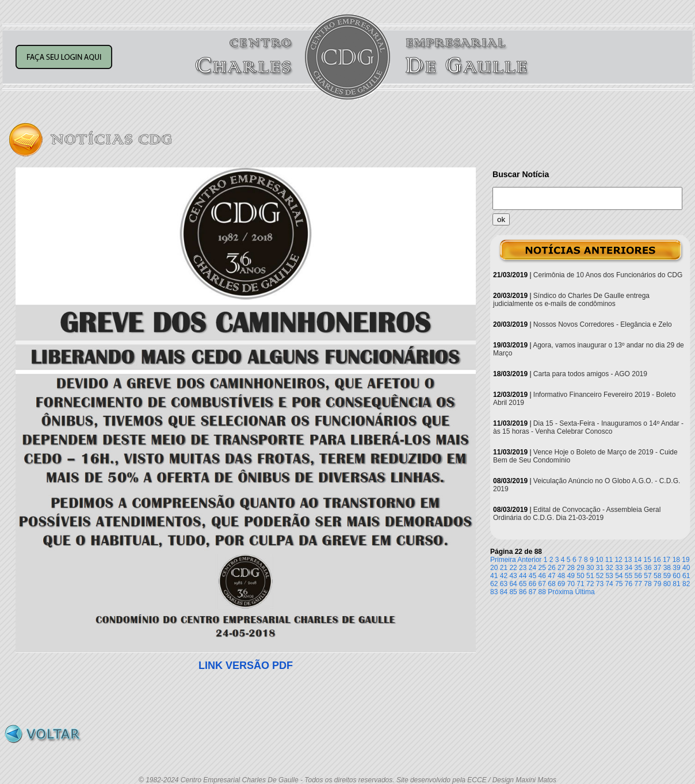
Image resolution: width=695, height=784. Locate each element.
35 (638, 568)
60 (676, 576)
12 (618, 560)
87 (532, 592)
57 (648, 576)
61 (686, 576)
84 (504, 592)
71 (580, 584)
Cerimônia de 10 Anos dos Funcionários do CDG (608, 275)
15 (648, 560)
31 (600, 568)
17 (667, 560)
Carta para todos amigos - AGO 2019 (590, 374)
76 (629, 584)
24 (532, 568)
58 (657, 576)
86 (523, 592)
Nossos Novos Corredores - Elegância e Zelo (603, 324)
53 (609, 576)
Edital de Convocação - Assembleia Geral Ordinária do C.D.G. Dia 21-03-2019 (577, 514)
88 (542, 592)
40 (686, 568)
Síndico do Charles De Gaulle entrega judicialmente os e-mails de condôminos (571, 300)
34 (629, 568)
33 (619, 568)
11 (609, 560)
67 (542, 584)
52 (600, 576)
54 (619, 576)
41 (494, 576)
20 (494, 568)
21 (504, 568)
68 (551, 584)
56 (638, 576)
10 (599, 560)
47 (551, 576)
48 (561, 576)
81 (676, 584)
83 (494, 592)
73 (600, 584)
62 (494, 584)
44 (523, 576)
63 (504, 584)
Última (585, 592)
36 (648, 568)
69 (561, 584)
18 (676, 560)
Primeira (503, 560)
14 (638, 560)
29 (580, 568)
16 (657, 560)
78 (648, 584)
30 (590, 568)
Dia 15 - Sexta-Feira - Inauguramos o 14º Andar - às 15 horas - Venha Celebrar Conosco (588, 427)
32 (609, 568)
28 (571, 568)
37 (657, 568)
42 (504, 576)
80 (667, 584)
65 (523, 584)
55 (629, 576)
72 (590, 584)
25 (542, 568)
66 (532, 584)
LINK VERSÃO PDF (246, 666)
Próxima (560, 592)
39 (676, 568)
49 (571, 576)
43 (513, 576)
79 (657, 584)
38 (667, 568)
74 (609, 584)
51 (590, 576)
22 (513, 568)
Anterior (529, 560)
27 (561, 568)
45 (532, 576)
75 (619, 584)
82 (686, 584)
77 (638, 584)
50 (580, 576)
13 (628, 560)
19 (686, 560)
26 (551, 568)
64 (513, 584)
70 (571, 584)
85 (513, 592)
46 (542, 576)
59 (667, 576)
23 (523, 568)
